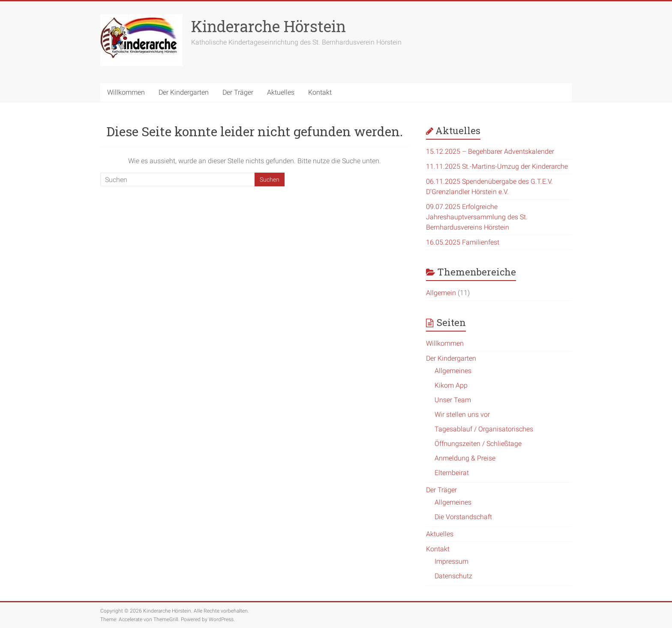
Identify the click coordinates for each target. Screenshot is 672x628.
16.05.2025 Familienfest (463, 242)
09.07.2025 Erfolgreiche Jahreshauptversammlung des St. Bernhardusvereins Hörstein (477, 217)
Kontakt (320, 92)
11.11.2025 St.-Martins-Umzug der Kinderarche (497, 166)
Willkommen (126, 92)
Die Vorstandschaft (463, 517)
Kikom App (451, 385)
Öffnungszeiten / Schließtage (478, 444)
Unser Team (453, 400)
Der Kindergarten (184, 92)
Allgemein (441, 293)
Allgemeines (453, 371)
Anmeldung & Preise (465, 458)
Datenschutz (453, 576)
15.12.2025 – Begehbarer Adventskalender (490, 151)
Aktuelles (281, 92)
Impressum (451, 561)
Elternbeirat (452, 473)
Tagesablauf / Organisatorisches (484, 429)
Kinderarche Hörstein (268, 26)
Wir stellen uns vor (462, 414)
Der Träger (238, 92)
